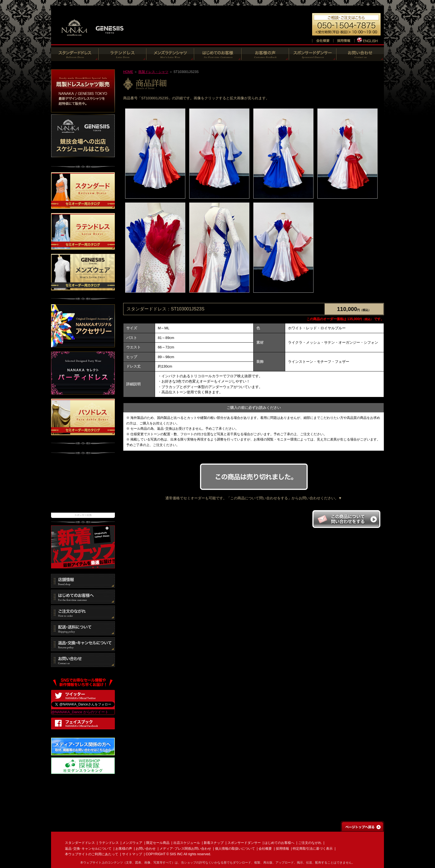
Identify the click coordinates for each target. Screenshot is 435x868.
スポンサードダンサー (244, 843)
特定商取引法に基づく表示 (313, 849)
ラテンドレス (109, 843)
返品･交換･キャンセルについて (88, 849)
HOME (128, 72)
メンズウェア (132, 843)
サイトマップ (132, 854)
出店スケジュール (187, 843)
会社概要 (265, 849)
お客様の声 (124, 849)
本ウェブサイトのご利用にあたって (92, 854)
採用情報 (282, 849)
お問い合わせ (146, 849)
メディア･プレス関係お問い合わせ (185, 849)
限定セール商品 (158, 843)
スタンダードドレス (80, 843)
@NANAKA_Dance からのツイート (80, 712)
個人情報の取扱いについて (235, 849)
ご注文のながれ (310, 843)
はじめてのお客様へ (279, 843)
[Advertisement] (83, 486)
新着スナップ (214, 843)
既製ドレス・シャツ (153, 72)
